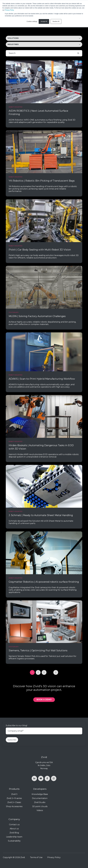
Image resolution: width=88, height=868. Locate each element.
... (50, 672)
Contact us (14, 825)
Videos (40, 810)
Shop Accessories (14, 806)
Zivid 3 (14, 794)
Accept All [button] (44, 21)
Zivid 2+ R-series (14, 798)
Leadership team (14, 837)
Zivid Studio (40, 802)
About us (14, 829)
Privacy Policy (9, 10)
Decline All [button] (56, 21)
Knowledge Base (40, 794)
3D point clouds (40, 806)
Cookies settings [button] (32, 21)
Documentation (40, 798)
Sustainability (14, 841)
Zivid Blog (14, 833)
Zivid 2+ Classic (14, 802)
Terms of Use (36, 857)
